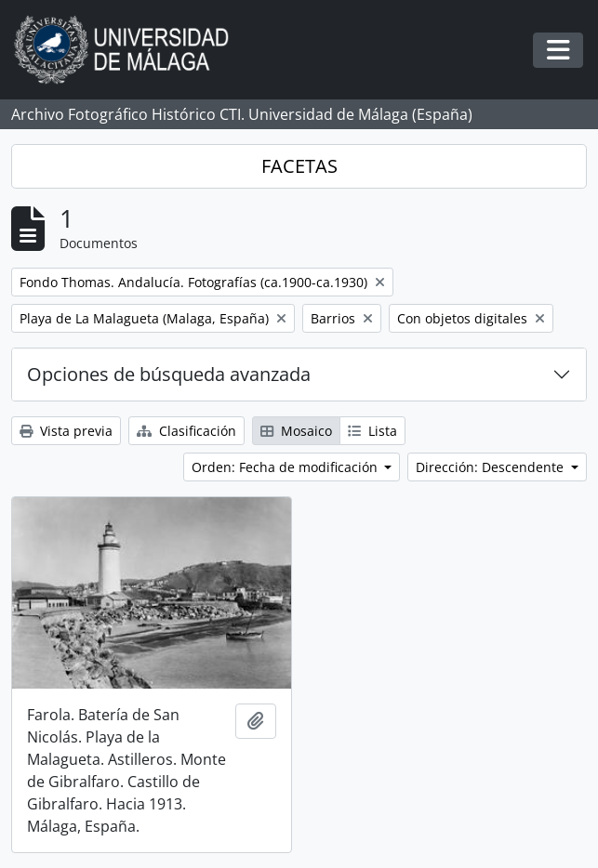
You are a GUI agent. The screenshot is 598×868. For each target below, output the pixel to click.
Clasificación (186, 431)
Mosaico (296, 431)
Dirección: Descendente (492, 467)
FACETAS (299, 166)
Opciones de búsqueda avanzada (169, 374)
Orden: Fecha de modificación (286, 467)
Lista (372, 431)
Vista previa (66, 431)
